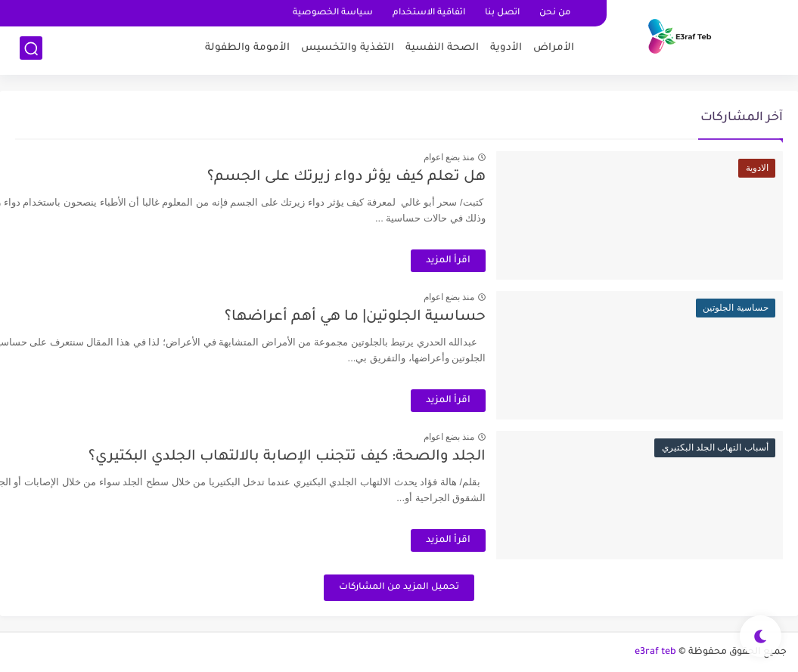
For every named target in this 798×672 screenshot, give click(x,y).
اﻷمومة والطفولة (247, 50)
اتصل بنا (502, 13)
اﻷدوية (506, 50)
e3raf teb (655, 652)
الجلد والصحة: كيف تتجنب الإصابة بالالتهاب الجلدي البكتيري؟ (346, 457)
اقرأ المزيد (507, 261)
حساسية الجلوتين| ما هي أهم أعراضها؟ (414, 317)
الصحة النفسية (442, 50)
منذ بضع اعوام (508, 157)
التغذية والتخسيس (348, 50)
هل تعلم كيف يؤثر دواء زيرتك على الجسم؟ (405, 177)
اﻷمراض (554, 50)
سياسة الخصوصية (333, 13)
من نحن (555, 13)
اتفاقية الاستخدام (429, 13)
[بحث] (31, 50)
